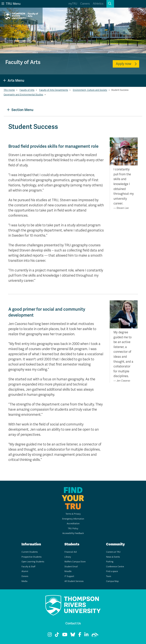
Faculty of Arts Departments (54, 90)
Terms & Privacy (73, 514)
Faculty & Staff (28, 567)
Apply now (123, 64)
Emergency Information (73, 519)
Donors (25, 576)
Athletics (98, 4)
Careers (85, 4)
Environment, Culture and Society (90, 90)
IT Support (69, 576)
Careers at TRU (113, 552)
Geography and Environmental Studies (23, 95)
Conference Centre (115, 567)
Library (68, 557)
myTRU (73, 4)
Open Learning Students (33, 562)
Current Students (30, 552)
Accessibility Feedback (73, 533)
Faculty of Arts (27, 90)
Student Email (71, 567)
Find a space (112, 571)
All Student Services (74, 581)
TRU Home (9, 90)
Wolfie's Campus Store (75, 562)
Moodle (68, 571)
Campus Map (112, 581)
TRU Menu (11, 4)
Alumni (25, 571)
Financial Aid (71, 552)
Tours (109, 576)
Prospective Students (31, 557)
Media (24, 581)
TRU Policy (73, 529)
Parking (110, 562)
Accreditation (73, 524)
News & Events (113, 557)
